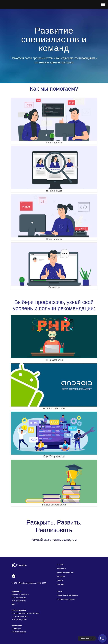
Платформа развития (27, 583)
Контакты (60, 585)
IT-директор (16, 629)
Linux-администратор (20, 616)
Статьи (60, 591)
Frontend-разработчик (20, 595)
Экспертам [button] (61, 576)
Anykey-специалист (19, 619)
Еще (13, 604)
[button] (54, 266)
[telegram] (14, 576)
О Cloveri (60, 564)
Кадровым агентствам (65, 572)
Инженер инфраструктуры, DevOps (26, 613)
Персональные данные (66, 599)
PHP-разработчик (19, 598)
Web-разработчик (19, 601)
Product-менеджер (19, 632)
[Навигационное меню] (103, 5)
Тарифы (60, 580)
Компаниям (61, 568)
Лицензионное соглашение (67, 595)
